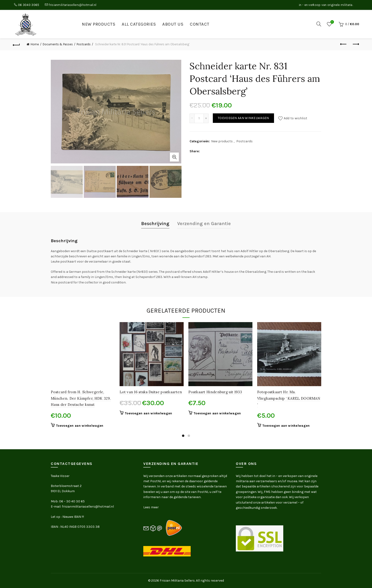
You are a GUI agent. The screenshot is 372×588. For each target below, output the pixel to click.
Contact (200, 24)
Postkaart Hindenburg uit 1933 (215, 392)
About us (173, 24)
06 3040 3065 (29, 5)
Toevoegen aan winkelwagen (243, 118)
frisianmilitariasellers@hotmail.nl (72, 5)
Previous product (344, 44)
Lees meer (151, 507)
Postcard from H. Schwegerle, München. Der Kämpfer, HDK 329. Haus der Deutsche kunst (81, 398)
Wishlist (332, 22)
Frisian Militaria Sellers (177, 581)
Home (35, 44)
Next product (356, 44)
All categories (139, 24)
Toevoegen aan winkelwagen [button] (80, 426)
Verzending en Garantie (204, 224)
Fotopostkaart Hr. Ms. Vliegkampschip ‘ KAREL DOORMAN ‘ (289, 398)
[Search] (319, 24)
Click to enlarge (174, 157)
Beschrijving (155, 224)
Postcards (84, 44)
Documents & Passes (58, 44)
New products (99, 24)
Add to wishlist (296, 118)
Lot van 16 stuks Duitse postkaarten (151, 392)
